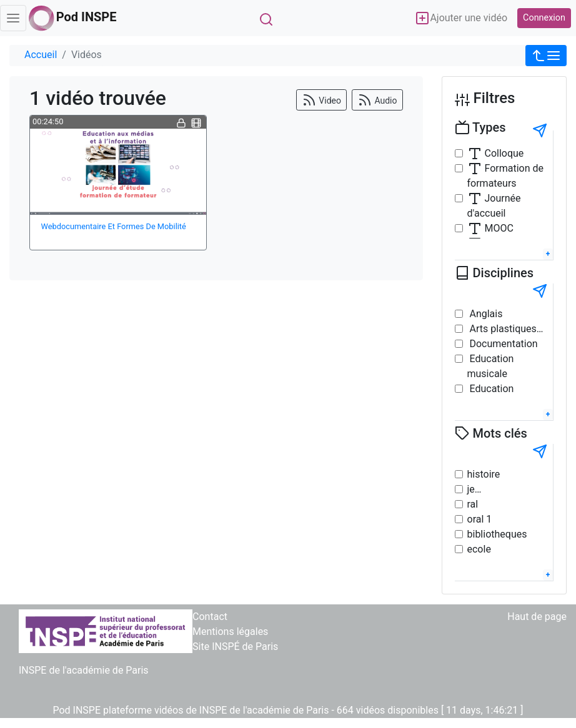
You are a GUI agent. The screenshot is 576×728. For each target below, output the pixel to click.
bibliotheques (497, 534)
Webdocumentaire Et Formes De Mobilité (114, 226)
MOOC (490, 229)
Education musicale (491, 366)
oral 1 (480, 519)
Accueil (41, 55)
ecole (479, 549)
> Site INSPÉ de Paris (232, 647)
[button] (546, 56)
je (471, 489)
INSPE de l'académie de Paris (84, 670)
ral (473, 504)
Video (321, 100)
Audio (377, 100)
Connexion (544, 18)
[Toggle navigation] (13, 18)
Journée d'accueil (494, 205)
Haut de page (537, 617)
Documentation (503, 344)
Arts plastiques (502, 329)
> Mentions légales (227, 632)
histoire (484, 474)
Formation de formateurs (506, 175)
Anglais (485, 314)
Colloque (496, 154)
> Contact (206, 617)
